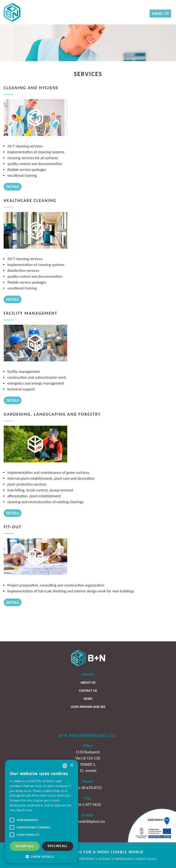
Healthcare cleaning (30, 200)
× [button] (71, 765)
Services (88, 674)
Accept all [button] (25, 846)
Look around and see (88, 707)
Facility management (31, 313)
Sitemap (105, 859)
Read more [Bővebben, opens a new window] (24, 810)
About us (88, 683)
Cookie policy (146, 859)
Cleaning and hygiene (31, 88)
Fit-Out (13, 527)
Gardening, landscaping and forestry (52, 414)
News (88, 699)
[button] (42, 856)
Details (13, 187)
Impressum (124, 859)
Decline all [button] (58, 846)
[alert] (42, 811)
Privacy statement (81, 859)
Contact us (88, 691)
